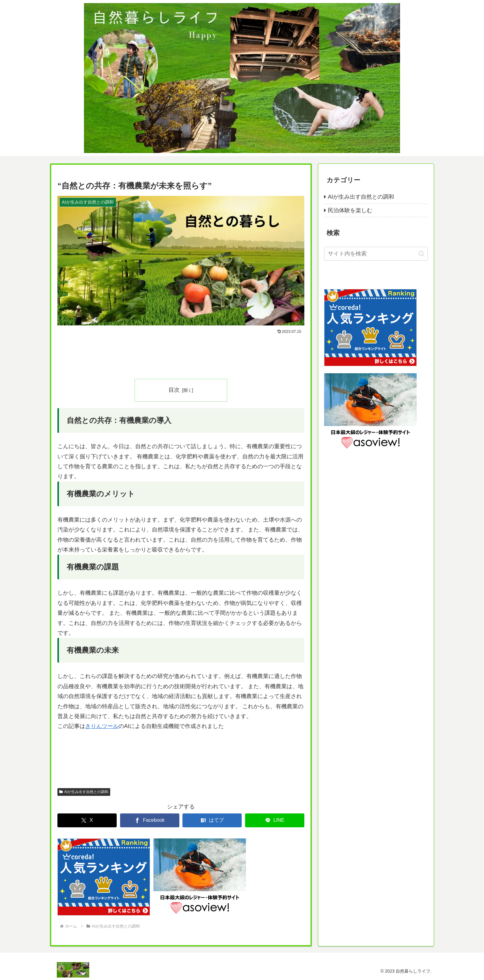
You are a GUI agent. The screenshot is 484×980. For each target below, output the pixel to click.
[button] (421, 254)
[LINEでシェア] (275, 820)
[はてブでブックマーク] (212, 820)
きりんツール (102, 726)
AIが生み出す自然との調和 (84, 792)
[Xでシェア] (87, 820)
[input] (376, 254)
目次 (174, 390)
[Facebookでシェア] (150, 820)
